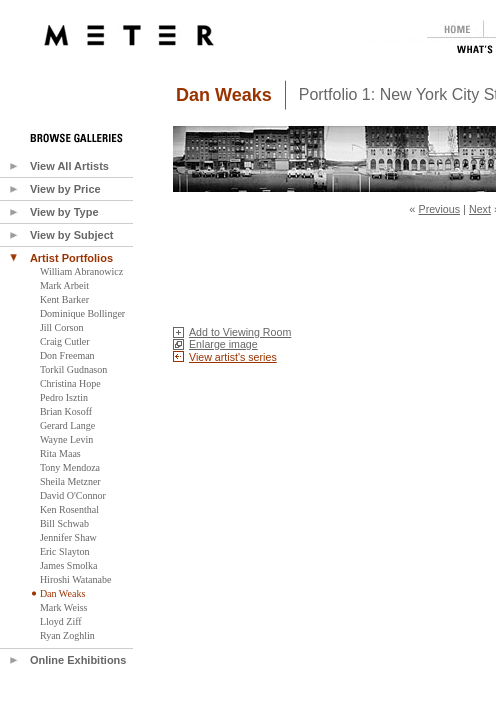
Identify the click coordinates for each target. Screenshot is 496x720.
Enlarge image (223, 344)
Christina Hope (70, 383)
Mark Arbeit (64, 285)
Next (480, 209)
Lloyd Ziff (61, 621)
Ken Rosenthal (69, 509)
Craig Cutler (65, 341)
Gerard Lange (67, 425)
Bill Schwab (64, 523)
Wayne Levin (66, 439)
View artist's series (233, 357)
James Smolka (69, 565)
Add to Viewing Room (240, 332)
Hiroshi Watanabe (76, 579)
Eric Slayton (65, 551)
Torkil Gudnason (73, 369)
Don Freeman (67, 355)
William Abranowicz (81, 271)
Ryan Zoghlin (67, 635)
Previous (439, 209)
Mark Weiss (64, 607)
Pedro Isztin (64, 397)
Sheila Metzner (70, 481)
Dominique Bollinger (82, 313)
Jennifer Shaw (68, 537)
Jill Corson (62, 327)
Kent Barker (64, 299)
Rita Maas (60, 453)
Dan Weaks (62, 593)
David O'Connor (73, 495)
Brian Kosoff (66, 411)
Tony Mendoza (70, 467)
